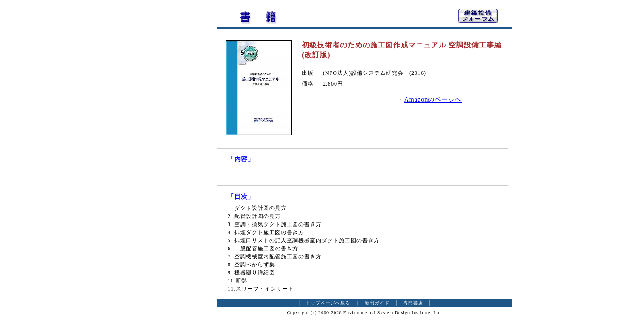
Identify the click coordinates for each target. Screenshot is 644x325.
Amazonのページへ (433, 100)
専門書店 (413, 303)
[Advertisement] (168, 141)
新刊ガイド (377, 303)
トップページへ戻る (328, 303)
